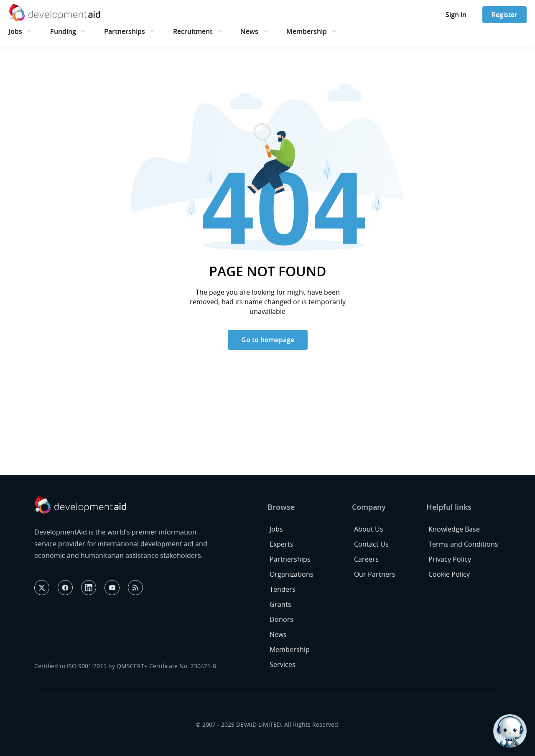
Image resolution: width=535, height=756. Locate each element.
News (249, 31)
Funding (63, 31)
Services (283, 664)
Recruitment (193, 31)
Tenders (283, 589)
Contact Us (371, 544)
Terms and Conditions (463, 544)
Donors (282, 619)
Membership (307, 31)
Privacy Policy (450, 559)
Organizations (292, 574)
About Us (369, 529)
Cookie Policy (449, 574)
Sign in (456, 15)
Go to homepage (268, 340)
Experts (282, 544)
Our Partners (375, 574)
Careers (366, 559)
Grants (280, 604)
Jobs (15, 31)
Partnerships (125, 31)
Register (504, 15)
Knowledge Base (454, 529)
